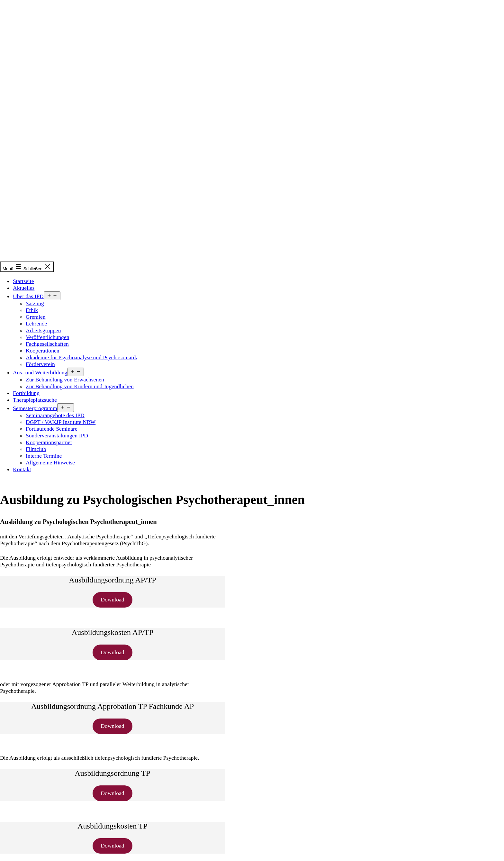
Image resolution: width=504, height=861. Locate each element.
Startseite (23, 281)
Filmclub (36, 449)
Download (112, 600)
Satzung (35, 303)
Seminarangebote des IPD (55, 415)
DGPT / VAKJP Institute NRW (61, 422)
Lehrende (36, 324)
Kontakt (22, 469)
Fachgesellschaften (47, 344)
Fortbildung (26, 393)
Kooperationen (43, 351)
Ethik (32, 310)
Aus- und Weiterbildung (40, 372)
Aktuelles (24, 288)
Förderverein (40, 364)
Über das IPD (28, 296)
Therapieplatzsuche (35, 400)
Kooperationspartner (49, 442)
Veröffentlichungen (48, 337)
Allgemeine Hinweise (50, 463)
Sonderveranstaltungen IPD (57, 435)
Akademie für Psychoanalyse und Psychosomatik (81, 357)
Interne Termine (44, 456)
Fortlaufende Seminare (52, 429)
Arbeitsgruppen (43, 330)
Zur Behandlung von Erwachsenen (65, 380)
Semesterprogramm (35, 408)
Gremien (36, 317)
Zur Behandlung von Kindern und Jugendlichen (80, 386)
